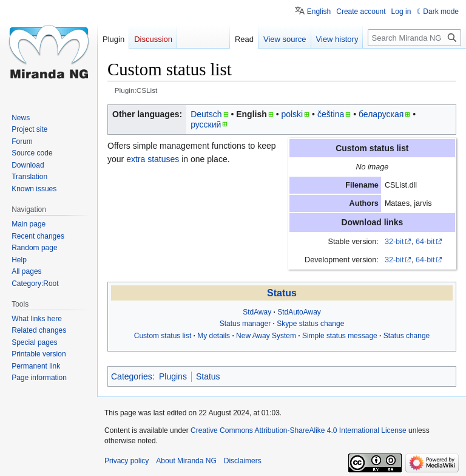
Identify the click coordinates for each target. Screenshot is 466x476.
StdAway (257, 312)
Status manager (245, 324)
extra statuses (153, 159)
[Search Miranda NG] (414, 38)
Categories (132, 376)
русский (206, 124)
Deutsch (206, 114)
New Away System (266, 336)
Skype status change (310, 324)
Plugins (173, 376)
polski (292, 114)
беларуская (381, 114)
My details (214, 336)
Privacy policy (127, 461)
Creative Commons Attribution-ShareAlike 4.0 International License (299, 430)
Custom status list (163, 336)
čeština (331, 114)
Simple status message (340, 336)
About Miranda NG (186, 461)
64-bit (425, 242)
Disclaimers (243, 461)
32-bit (394, 242)
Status (282, 293)
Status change (407, 336)
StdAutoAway (299, 312)
